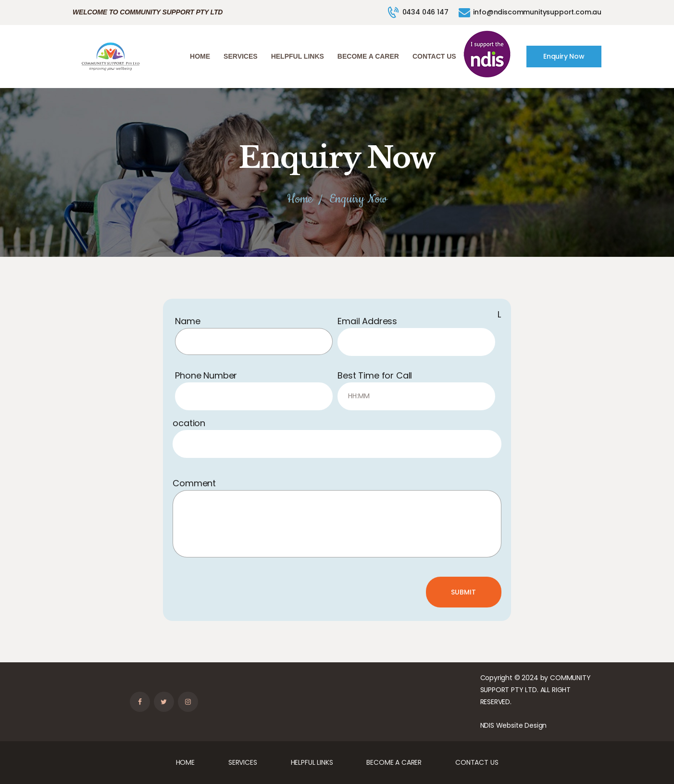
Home (300, 199)
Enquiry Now (564, 56)
